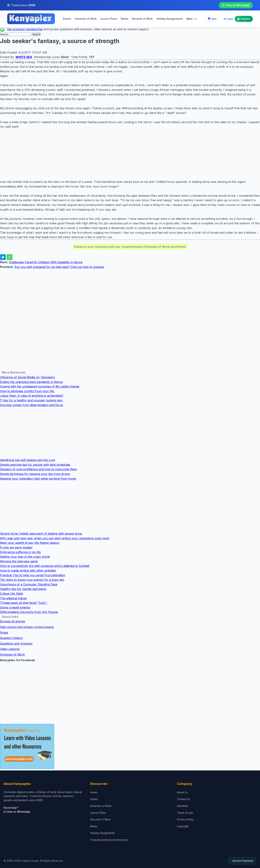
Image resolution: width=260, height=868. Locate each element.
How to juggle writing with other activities (28, 570)
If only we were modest (16, 547)
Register (244, 19)
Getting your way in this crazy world (25, 557)
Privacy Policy (185, 819)
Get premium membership (25, 29)
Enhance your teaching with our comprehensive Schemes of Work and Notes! (130, 247)
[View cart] (212, 19)
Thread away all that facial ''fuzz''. (24, 603)
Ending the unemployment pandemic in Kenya (31, 382)
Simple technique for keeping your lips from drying (35, 474)
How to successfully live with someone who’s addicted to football (45, 566)
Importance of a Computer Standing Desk (29, 584)
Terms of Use (185, 813)
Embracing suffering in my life (20, 552)
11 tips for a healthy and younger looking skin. (32, 400)
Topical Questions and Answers (109, 840)
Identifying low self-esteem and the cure (28, 460)
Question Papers (11, 638)
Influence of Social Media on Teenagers (27, 377)
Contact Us (183, 799)
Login (228, 19)
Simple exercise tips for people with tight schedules (35, 465)
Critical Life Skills (11, 594)
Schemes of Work (86, 19)
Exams (67, 19)
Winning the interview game (19, 561)
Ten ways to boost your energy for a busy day (32, 580)
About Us (182, 792)
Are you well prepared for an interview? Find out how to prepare (59, 267)
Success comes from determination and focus (32, 405)
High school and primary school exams (27, 627)
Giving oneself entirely (15, 607)
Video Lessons (10, 649)
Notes (125, 19)
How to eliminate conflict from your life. (27, 391)
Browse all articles (13, 621)
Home (94, 792)
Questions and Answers (16, 644)
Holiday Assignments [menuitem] (170, 19)
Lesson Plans (109, 19)
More (191, 19)
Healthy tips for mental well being (23, 589)
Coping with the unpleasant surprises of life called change (40, 386)
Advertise (183, 806)
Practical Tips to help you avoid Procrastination (33, 575)
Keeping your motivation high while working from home (38, 479)
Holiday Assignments (103, 833)
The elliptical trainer (14, 598)
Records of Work (142, 19)
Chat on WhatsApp (236, 5)
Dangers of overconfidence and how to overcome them (38, 469)
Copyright (183, 826)
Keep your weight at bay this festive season (30, 543)
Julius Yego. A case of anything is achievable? (32, 396)
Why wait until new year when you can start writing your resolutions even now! (55, 538)
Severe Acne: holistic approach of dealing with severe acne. (41, 534)
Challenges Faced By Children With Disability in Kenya (46, 262)
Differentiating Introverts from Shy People (29, 612)
